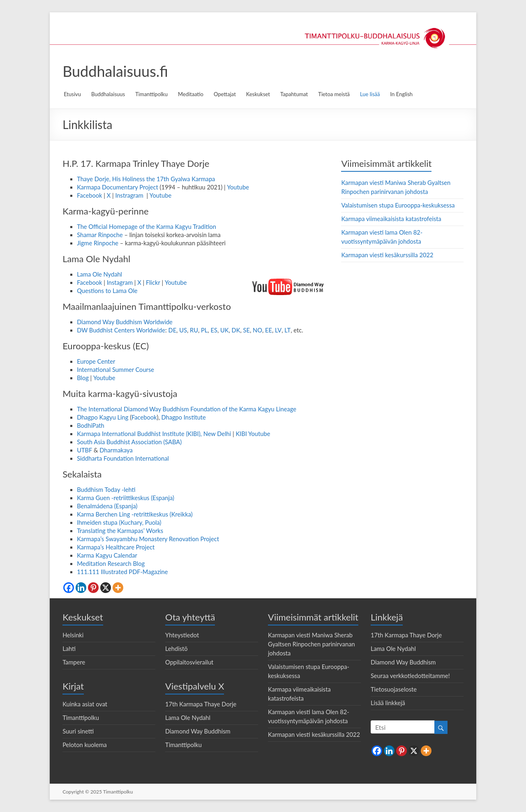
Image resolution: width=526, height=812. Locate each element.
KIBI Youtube (253, 434)
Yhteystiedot (182, 635)
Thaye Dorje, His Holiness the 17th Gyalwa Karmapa (146, 179)
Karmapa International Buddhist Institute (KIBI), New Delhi (154, 434)
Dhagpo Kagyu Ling (103, 417)
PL (204, 330)
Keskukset (258, 94)
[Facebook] (69, 588)
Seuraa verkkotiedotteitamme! (410, 676)
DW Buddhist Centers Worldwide (121, 330)
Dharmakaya (116, 450)
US (183, 330)
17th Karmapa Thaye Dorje (201, 704)
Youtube (238, 187)
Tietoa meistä (334, 94)
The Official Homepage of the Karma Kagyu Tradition (146, 227)
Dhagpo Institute (184, 417)
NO (257, 330)
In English (402, 94)
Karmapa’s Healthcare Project (116, 547)
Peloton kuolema (85, 745)
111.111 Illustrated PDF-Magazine (122, 572)
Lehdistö (176, 649)
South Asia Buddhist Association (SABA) (129, 442)
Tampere (74, 662)
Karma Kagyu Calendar (107, 555)
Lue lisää (370, 94)
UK (225, 330)
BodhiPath (91, 426)
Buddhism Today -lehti (106, 490)
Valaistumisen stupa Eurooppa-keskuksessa (398, 205)
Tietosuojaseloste (394, 689)
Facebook (89, 195)
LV (278, 330)
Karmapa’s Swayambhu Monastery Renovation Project (148, 539)
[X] (106, 588)
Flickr (153, 283)
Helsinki (73, 635)
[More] (118, 588)
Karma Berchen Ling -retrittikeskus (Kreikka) (135, 514)
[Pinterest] (93, 588)
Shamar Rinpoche (100, 235)
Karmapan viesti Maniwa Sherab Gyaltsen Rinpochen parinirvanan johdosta (311, 644)
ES (214, 330)
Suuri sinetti (78, 731)
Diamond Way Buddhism (198, 731)
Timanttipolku (151, 94)
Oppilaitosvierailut (189, 662)
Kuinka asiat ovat (85, 704)
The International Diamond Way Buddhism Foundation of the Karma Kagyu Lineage (187, 409)
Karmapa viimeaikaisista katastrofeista (391, 219)
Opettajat (225, 94)
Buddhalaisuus (108, 94)
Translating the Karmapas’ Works (120, 531)
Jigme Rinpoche (98, 243)
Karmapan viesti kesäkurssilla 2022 (387, 255)
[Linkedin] (81, 588)
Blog (83, 378)
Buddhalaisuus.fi (115, 71)
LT (287, 330)
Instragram (130, 195)
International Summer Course (115, 370)
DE (172, 330)
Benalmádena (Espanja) (107, 506)
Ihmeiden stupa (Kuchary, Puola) (119, 522)
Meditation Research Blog (111, 564)
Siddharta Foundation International (123, 458)
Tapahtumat (294, 94)
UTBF (84, 450)
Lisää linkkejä (388, 703)
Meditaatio (191, 94)
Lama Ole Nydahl (99, 274)
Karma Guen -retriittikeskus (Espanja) (126, 498)
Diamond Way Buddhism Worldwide (125, 322)
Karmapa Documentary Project (118, 187)
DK (236, 330)
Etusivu (72, 94)
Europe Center (96, 361)
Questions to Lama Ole (107, 291)
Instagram (120, 283)
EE (269, 330)
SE (247, 330)
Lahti (69, 649)
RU (194, 330)
